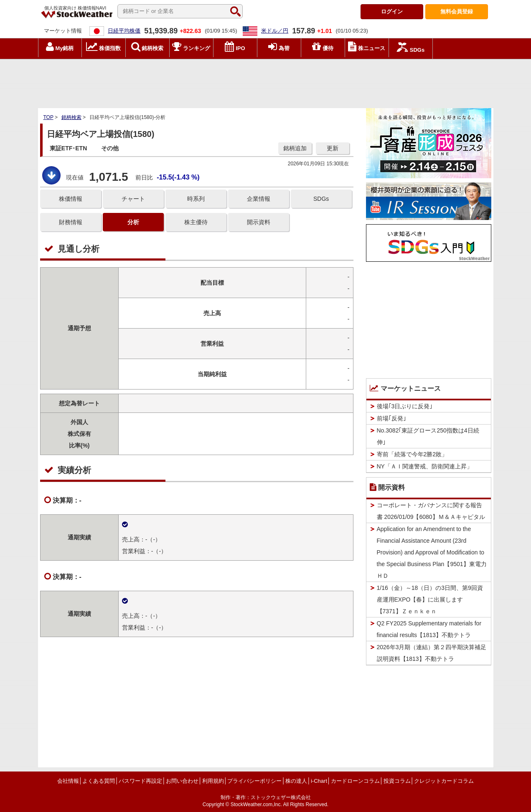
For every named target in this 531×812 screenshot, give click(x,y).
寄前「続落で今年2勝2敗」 (412, 454)
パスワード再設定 (140, 781)
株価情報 (71, 199)
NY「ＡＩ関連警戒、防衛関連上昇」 (425, 466)
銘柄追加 (295, 148)
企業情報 (259, 199)
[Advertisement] (266, 81)
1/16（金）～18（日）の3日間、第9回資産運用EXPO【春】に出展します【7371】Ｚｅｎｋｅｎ (430, 600)
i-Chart (319, 781)
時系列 (196, 199)
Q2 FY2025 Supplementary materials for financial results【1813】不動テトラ (429, 629)
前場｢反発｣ (391, 418)
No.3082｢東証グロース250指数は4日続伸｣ (428, 436)
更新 (333, 148)
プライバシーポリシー (254, 781)
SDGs (321, 199)
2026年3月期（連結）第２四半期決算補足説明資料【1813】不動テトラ (432, 653)
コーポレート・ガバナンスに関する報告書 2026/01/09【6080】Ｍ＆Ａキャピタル (431, 511)
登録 (457, 11)
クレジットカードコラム (444, 781)
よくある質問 (99, 781)
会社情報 (68, 781)
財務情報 (71, 222)
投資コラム (397, 781)
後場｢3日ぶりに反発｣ (405, 406)
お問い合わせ (182, 781)
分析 (133, 222)
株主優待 (196, 222)
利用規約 (213, 781)
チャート (133, 199)
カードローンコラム (355, 781)
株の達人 (296, 781)
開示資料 (259, 222)
